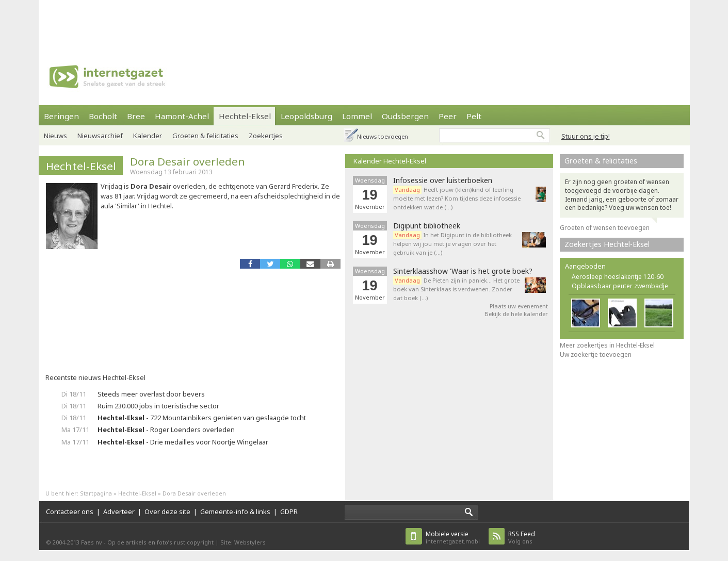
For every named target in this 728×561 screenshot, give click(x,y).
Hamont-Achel (182, 116)
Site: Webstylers (243, 542)
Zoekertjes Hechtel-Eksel (607, 244)
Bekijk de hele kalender (516, 314)
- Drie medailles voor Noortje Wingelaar (183, 442)
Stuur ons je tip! (586, 136)
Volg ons (522, 538)
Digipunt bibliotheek (427, 226)
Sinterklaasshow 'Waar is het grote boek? (463, 271)
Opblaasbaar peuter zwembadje (620, 286)
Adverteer (119, 511)
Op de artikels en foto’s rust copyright (160, 542)
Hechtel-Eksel (245, 116)
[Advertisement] (364, 23)
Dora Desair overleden (188, 161)
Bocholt (103, 116)
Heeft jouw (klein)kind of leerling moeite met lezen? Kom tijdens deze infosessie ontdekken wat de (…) (457, 198)
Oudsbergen (405, 116)
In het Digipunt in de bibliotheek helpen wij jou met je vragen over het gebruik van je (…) (452, 244)
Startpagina (96, 493)
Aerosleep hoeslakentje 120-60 (618, 277)
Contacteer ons (70, 511)
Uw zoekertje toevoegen (596, 354)
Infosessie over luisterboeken (443, 180)
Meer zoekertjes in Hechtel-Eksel (607, 345)
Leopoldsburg (306, 116)
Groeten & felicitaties (205, 136)
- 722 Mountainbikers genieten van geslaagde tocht (202, 418)
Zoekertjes (266, 136)
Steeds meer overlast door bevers (151, 394)
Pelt (474, 116)
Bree (136, 116)
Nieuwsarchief (100, 136)
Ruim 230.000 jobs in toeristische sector (158, 406)
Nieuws (55, 136)
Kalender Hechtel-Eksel (390, 161)
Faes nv (92, 542)
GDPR (289, 511)
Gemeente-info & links (235, 511)
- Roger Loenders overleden (166, 430)
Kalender (148, 136)
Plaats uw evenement (519, 306)
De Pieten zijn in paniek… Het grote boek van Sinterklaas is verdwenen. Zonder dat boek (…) (456, 289)
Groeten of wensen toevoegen (605, 228)
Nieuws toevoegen (383, 136)
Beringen (61, 116)
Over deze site (167, 511)
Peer (448, 116)
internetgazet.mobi (453, 538)
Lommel (357, 116)
